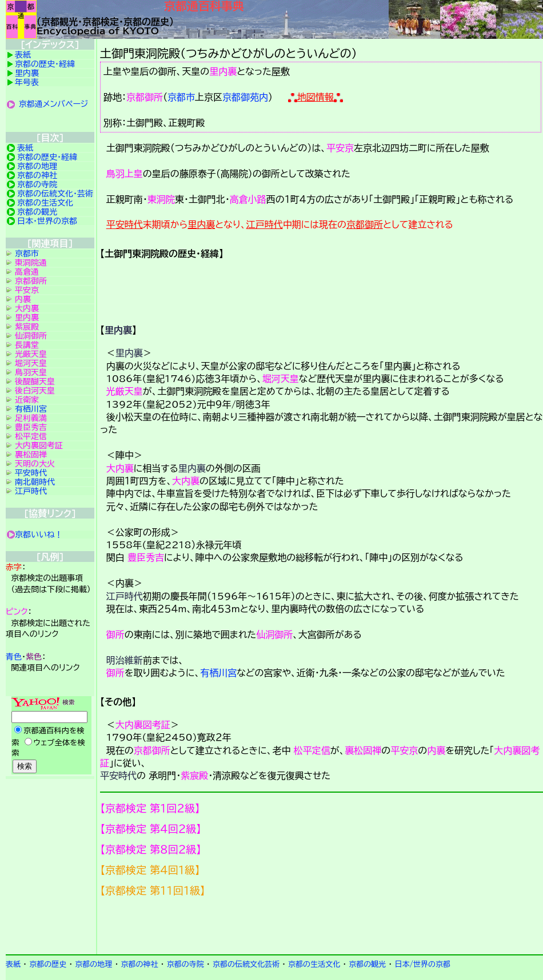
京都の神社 (37, 175)
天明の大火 (35, 464)
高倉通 (27, 272)
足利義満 (31, 418)
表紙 (23, 55)
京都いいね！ (39, 535)
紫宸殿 (194, 776)
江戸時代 (265, 224)
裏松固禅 (363, 750)
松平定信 (312, 750)
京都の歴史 (48, 964)
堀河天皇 (281, 379)
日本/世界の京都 (422, 964)
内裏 (436, 750)
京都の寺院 (37, 184)
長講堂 (27, 345)
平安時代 (125, 224)
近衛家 (27, 400)
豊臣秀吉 (146, 557)
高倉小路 (248, 199)
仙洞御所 (274, 634)
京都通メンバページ (54, 104)
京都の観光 (37, 212)
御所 (115, 634)
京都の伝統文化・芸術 (55, 194)
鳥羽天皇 (31, 372)
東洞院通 (31, 263)
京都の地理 (37, 166)
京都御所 (145, 97)
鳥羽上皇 (125, 174)
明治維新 (125, 660)
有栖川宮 (218, 673)
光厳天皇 (125, 391)
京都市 (181, 97)
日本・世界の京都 (47, 221)
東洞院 (161, 199)
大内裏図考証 (143, 725)
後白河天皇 (35, 391)
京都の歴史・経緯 (45, 64)
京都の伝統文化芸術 (246, 964)
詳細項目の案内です (322, 287)
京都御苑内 (245, 97)
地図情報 (316, 97)
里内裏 (223, 71)
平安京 (340, 148)
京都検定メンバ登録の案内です (322, 926)
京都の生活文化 (45, 203)
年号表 (27, 82)
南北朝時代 (35, 482)
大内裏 (120, 468)
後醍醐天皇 (35, 381)
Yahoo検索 (50, 736)
